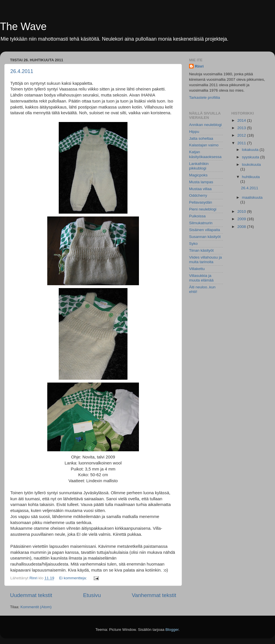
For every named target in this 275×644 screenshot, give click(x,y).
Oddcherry (198, 195)
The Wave (23, 26)
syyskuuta (251, 157)
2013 (242, 128)
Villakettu (197, 269)
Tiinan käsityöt (201, 250)
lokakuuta (251, 150)
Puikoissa (197, 216)
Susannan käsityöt (205, 237)
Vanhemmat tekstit (154, 595)
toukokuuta (252, 165)
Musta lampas (201, 182)
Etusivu (92, 595)
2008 (242, 227)
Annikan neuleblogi (205, 125)
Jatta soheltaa (201, 138)
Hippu (194, 132)
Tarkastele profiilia (205, 98)
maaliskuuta (252, 197)
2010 (242, 211)
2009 (242, 219)
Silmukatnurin (201, 223)
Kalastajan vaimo (204, 145)
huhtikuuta (251, 177)
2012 (242, 135)
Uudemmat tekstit (31, 595)
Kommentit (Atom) (36, 607)
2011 (242, 143)
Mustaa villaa (200, 189)
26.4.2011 (22, 71)
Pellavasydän (201, 202)
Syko (193, 244)
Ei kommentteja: (73, 578)
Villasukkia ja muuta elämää (201, 278)
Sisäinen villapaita (205, 230)
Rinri (199, 66)
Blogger (172, 630)
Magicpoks (198, 175)
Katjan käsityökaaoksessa (205, 154)
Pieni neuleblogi (203, 209)
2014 (242, 120)
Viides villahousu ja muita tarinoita (206, 260)
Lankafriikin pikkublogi (199, 166)
